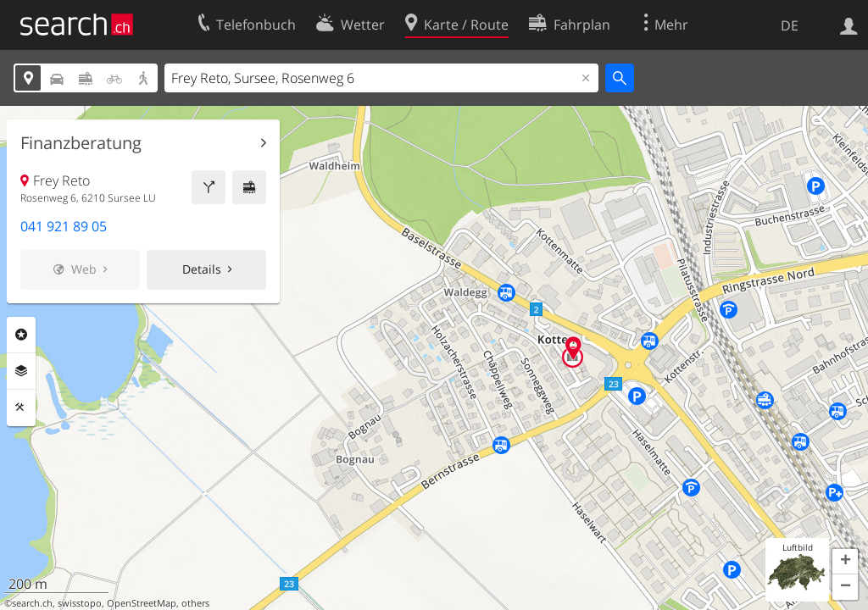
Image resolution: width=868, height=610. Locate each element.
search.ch (32, 603)
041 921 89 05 (64, 226)
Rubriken (21, 335)
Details (202, 269)
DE (790, 25)
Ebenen (21, 371)
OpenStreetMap (142, 603)
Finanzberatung (81, 143)
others (195, 603)
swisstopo (80, 603)
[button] (845, 562)
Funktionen (21, 408)
